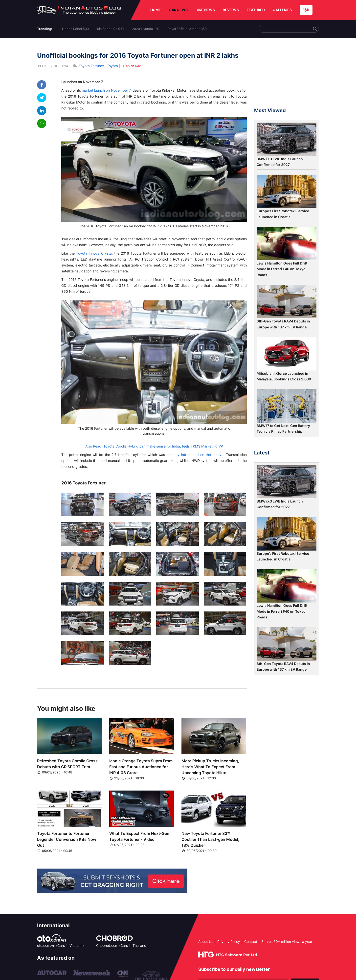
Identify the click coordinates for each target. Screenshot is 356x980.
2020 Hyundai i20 (146, 29)
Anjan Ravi (131, 66)
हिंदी (306, 10)
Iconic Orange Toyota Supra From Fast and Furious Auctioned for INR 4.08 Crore (141, 767)
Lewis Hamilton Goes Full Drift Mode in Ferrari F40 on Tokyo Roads (282, 269)
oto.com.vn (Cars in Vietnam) (60, 945)
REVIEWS (231, 10)
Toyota (112, 66)
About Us (206, 941)
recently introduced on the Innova (195, 455)
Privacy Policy (229, 941)
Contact (251, 941)
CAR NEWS (178, 10)
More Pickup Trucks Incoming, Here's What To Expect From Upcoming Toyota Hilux (210, 767)
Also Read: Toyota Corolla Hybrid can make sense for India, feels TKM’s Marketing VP (154, 446)
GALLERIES (282, 10)
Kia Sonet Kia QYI (110, 29)
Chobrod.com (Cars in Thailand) (122, 945)
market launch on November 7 (106, 90)
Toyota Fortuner (91, 66)
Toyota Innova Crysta (94, 253)
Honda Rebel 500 (75, 29)
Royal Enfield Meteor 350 (187, 29)
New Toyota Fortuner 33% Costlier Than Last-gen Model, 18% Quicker (210, 839)
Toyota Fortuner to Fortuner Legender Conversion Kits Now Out (67, 839)
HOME (156, 10)
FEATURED (256, 10)
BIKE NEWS (205, 10)
